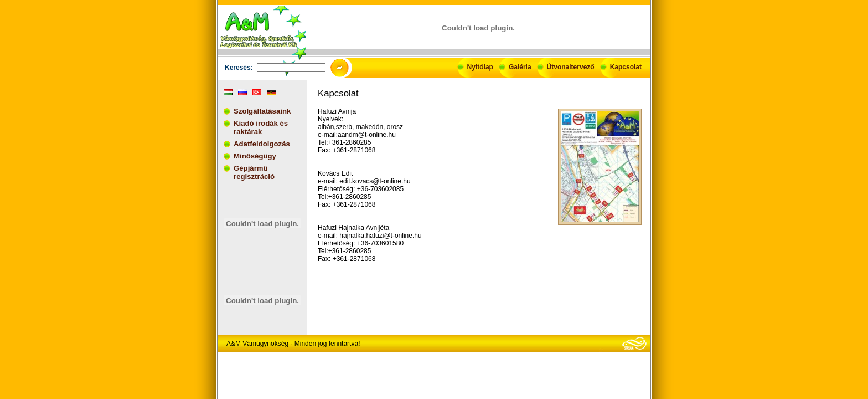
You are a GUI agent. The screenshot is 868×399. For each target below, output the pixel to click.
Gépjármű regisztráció (254, 172)
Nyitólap (480, 67)
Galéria (520, 67)
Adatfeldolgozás (262, 144)
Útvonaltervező (571, 67)
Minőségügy (255, 156)
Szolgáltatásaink (262, 111)
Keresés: (239, 68)
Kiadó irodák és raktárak (261, 127)
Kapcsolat (626, 67)
